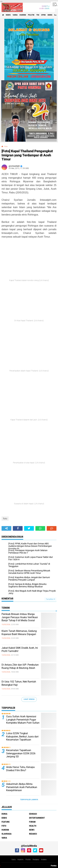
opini (43, 15)
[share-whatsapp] (40, 528)
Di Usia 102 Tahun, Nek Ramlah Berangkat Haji (19, 683)
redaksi (33, 834)
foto (6, 146)
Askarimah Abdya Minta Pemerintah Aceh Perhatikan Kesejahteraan (22, 787)
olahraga (6, 834)
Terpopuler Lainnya (29, 800)
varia (15, 15)
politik (31, 15)
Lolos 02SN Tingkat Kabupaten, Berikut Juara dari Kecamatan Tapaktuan (22, 737)
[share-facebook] (18, 528)
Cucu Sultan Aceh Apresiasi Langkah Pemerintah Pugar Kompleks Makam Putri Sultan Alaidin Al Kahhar (23, 721)
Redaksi (36, 860)
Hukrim (20, 860)
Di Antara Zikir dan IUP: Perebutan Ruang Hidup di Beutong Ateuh (20, 666)
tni (38, 15)
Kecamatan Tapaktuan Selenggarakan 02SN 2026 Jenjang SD (21, 753)
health (33, 826)
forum (32, 822)
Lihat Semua (29, 699)
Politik (28, 860)
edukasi (33, 814)
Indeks (44, 860)
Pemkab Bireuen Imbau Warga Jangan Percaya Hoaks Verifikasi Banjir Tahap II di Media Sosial (20, 617)
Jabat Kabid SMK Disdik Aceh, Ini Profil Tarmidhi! (20, 649)
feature (6, 822)
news (8, 15)
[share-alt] (6, 528)
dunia (4, 814)
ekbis (50, 15)
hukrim (23, 15)
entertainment (37, 818)
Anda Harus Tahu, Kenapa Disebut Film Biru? (20, 769)
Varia (13, 860)
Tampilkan (50, 599)
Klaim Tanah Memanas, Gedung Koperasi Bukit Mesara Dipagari (19, 633)
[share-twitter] (29, 528)
